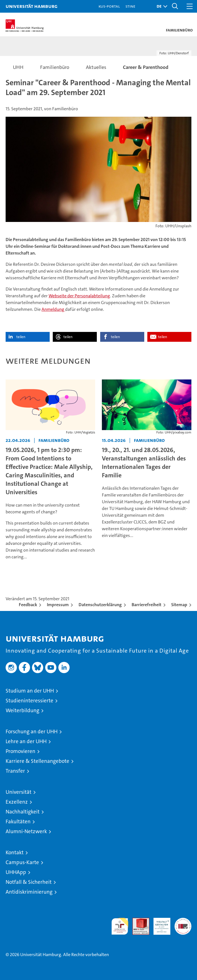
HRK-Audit (159, 924)
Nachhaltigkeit (23, 812)
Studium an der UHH (30, 691)
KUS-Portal (109, 6)
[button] (161, 6)
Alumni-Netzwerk (26, 831)
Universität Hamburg (32, 6)
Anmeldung (53, 309)
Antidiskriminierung (29, 892)
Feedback (28, 605)
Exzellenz (17, 802)
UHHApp (16, 872)
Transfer (15, 771)
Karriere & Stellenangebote (37, 761)
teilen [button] (21, 337)
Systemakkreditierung (183, 921)
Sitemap (179, 605)
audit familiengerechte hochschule (120, 926)
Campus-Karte (22, 862)
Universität (19, 792)
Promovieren (20, 751)
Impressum (58, 605)
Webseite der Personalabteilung (79, 296)
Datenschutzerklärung (100, 605)
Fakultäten (18, 821)
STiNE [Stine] (130, 6)
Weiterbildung (22, 710)
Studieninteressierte (29, 701)
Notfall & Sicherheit (29, 882)
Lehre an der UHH (26, 741)
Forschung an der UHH (32, 731)
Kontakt (15, 852)
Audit (138, 921)
